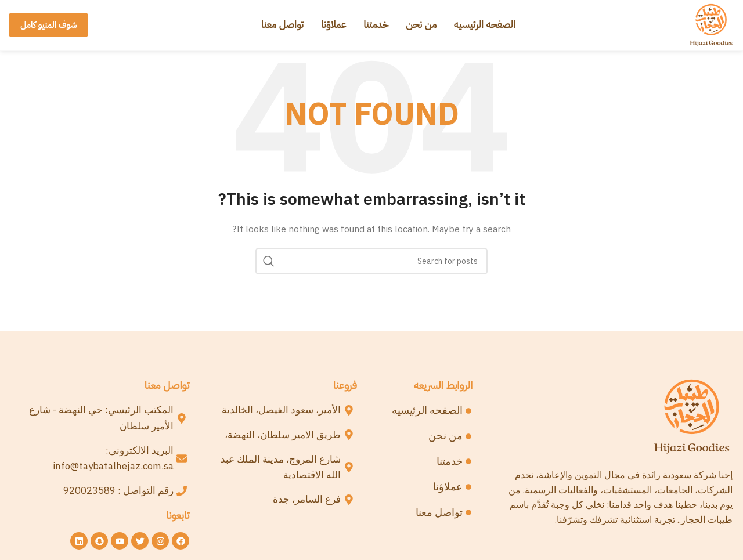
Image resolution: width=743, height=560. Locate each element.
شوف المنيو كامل (48, 27)
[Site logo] (710, 26)
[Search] (371, 264)
